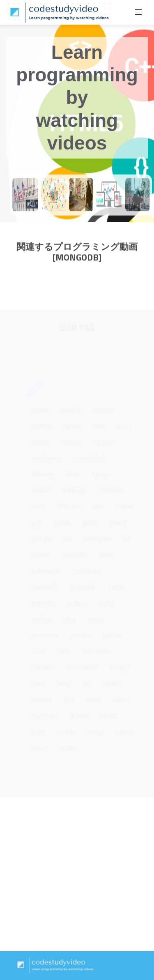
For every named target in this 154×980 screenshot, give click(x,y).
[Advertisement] (77, 874)
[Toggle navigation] (138, 12)
